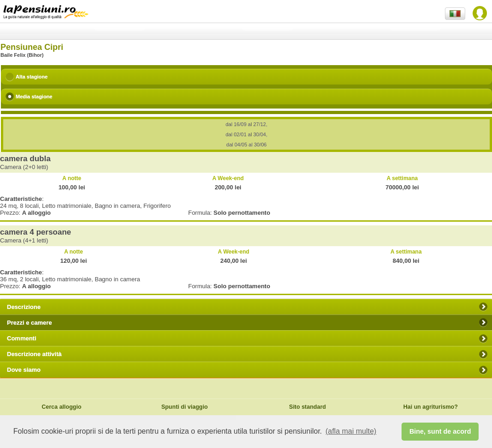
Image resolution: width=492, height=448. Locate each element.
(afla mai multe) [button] (351, 431)
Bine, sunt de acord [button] (440, 431)
